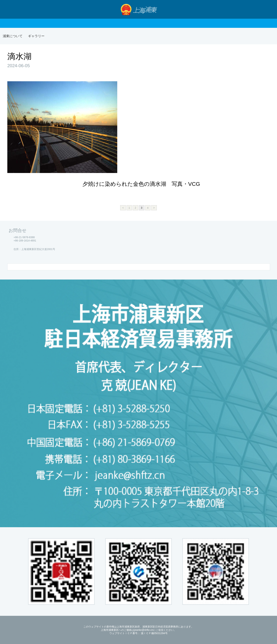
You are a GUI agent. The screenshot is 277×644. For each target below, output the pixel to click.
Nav (10, 9)
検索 (268, 9)
